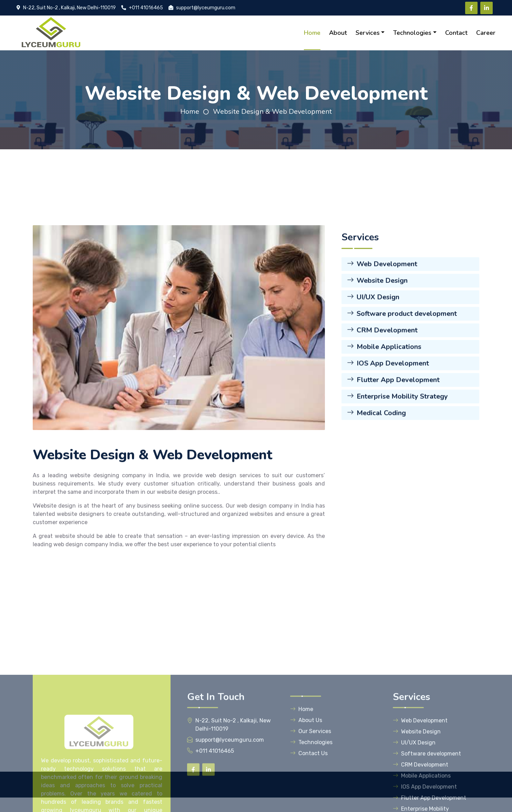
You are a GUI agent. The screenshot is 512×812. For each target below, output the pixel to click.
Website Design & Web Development (272, 112)
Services (368, 33)
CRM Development (382, 374)
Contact (456, 33)
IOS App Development (388, 407)
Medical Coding (376, 457)
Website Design (377, 324)
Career (486, 33)
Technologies (412, 33)
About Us (306, 780)
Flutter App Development (393, 424)
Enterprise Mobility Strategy (397, 440)
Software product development (402, 357)
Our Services (311, 791)
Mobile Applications (384, 390)
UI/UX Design (373, 341)
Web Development (382, 308)
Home (312, 33)
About (338, 33)
